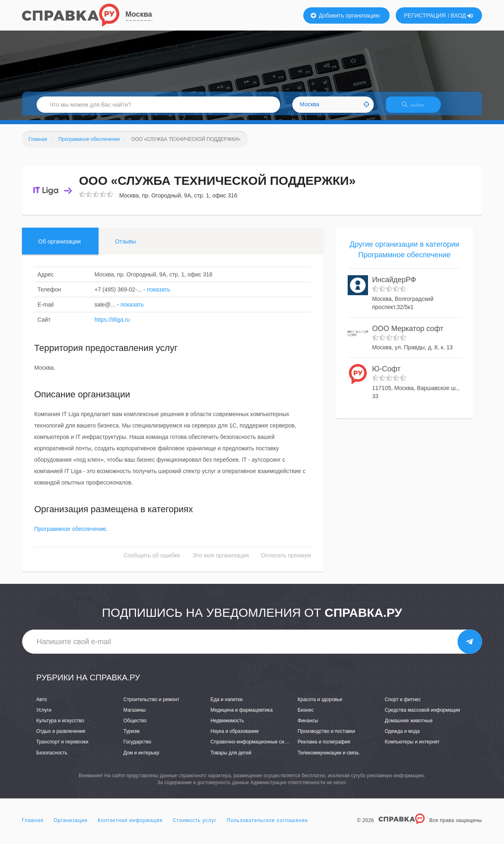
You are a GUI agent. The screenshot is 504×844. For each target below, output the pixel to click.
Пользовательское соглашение (267, 825)
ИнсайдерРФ (394, 285)
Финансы (308, 726)
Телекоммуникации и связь (328, 758)
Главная (33, 825)
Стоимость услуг (195, 825)
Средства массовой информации (422, 715)
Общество (135, 726)
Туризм (131, 737)
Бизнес (306, 715)
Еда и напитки (227, 704)
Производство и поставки (326, 737)
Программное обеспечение (70, 534)
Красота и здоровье (320, 704)
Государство (137, 747)
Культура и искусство (60, 726)
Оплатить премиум (286, 561)
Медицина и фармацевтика (242, 715)
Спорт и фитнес (403, 704)
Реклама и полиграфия (324, 747)
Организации (71, 825)
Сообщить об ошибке (152, 561)
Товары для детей (231, 758)
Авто (42, 704)
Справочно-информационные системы (254, 747)
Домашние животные (409, 726)
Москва (139, 14)
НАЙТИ (417, 108)
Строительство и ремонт (151, 704)
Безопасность (52, 758)
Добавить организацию (345, 15)
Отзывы (125, 246)
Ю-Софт (386, 374)
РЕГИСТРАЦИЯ (425, 15)
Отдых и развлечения (61, 737)
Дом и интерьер (141, 758)
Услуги (44, 715)
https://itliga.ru (112, 324)
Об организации (59, 246)
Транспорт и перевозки (62, 747)
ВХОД (462, 15)
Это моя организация (221, 561)
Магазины (135, 715)
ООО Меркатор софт (408, 333)
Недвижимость (227, 726)
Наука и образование (234, 737)
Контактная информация (130, 825)
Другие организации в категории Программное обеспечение (404, 254)
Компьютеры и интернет (412, 747)
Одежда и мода (402, 737)
